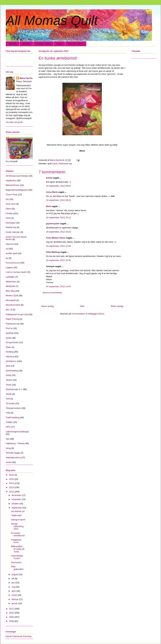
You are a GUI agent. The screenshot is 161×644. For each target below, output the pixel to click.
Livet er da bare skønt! (16, 272)
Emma (49, 178)
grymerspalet (53, 224)
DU (7, 199)
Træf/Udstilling (13, 418)
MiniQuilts (10, 286)
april (14, 591)
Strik (8, 366)
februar (15, 599)
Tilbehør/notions (13, 408)
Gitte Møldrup (53, 252)
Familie (9, 213)
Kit (7, 258)
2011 (12, 609)
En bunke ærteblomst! (18, 534)
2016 (12, 475)
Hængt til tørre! (18, 520)
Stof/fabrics (11, 361)
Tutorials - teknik (43, 44)
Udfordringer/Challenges (17, 432)
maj (14, 587)
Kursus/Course (13, 263)
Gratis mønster (13, 232)
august (15, 574)
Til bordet (10, 403)
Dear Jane (11, 204)
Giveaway (10, 223)
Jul (7, 249)
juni (14, 583)
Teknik (9, 394)
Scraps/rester (12, 342)
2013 (12, 487)
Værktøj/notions (13, 458)
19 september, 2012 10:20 (58, 232)
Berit (48, 206)
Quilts (8, 338)
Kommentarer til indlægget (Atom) (88, 314)
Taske (9, 385)
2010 (12, 613)
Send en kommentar (52, 293)
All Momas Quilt (52, 20)
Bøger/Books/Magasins (17, 190)
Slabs (8, 347)
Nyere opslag (47, 306)
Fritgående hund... (16, 541)
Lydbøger (10, 277)
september (17, 508)
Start (82, 306)
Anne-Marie (52, 192)
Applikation (11, 180)
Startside (13, 44)
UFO (8, 427)
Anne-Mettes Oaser (56, 238)
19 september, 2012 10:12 (58, 217)
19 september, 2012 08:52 (58, 186)
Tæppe (9, 422)
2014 (12, 483)
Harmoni (10, 244)
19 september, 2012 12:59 (58, 246)
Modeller (26, 44)
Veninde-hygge (13, 453)
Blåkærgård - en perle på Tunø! (18, 549)
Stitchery (10, 357)
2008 (12, 621)
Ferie (8, 218)
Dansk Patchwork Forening (19, 636)
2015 (12, 479)
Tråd (8, 413)
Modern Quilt (12, 296)
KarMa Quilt (11, 253)
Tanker (9, 380)
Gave (55, 164)
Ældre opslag (117, 306)
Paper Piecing (12, 319)
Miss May (10, 291)
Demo (9, 209)
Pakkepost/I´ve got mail (17, 314)
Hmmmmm (16, 562)
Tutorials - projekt (76, 44)
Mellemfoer (11, 282)
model (9, 462)
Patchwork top (65, 164)
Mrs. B (9, 310)
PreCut (9, 328)
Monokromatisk (13, 305)
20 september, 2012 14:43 (58, 287)
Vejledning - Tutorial (15, 443)
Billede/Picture (13, 185)
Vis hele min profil (14, 122)
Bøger (59, 44)
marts (15, 595)
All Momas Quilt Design (17, 176)
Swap (8, 375)
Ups (8, 439)
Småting (10, 352)
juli (13, 579)
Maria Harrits (26, 78)
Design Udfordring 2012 (17, 526)
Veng (8, 448)
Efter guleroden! (17, 568)
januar (15, 603)
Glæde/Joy (11, 227)
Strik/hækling (12, 371)
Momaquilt (11, 300)
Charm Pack (12, 195)
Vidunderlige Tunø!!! (17, 557)
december (17, 495)
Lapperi (9, 267)
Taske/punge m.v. (14, 389)
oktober (16, 504)
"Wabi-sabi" (17, 515)
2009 (12, 617)
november (17, 499)
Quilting (9, 333)
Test (8, 399)
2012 (12, 492)
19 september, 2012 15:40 (58, 260)
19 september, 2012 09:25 (58, 200)
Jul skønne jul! (18, 511)
